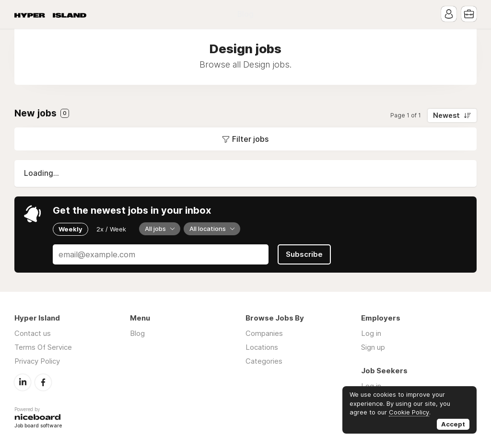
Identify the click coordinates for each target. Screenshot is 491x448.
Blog (245, 14)
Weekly (70, 229)
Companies (264, 333)
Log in (371, 333)
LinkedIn (23, 382)
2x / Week (111, 229)
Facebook (43, 382)
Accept (453, 424)
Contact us (33, 333)
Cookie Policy (409, 412)
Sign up (373, 347)
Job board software (38, 426)
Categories (264, 361)
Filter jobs (250, 139)
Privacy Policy (37, 361)
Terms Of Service (43, 347)
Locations (262, 347)
